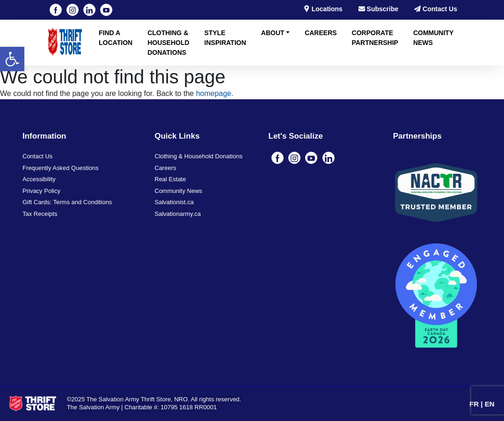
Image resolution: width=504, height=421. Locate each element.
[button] (12, 59)
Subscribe (379, 9)
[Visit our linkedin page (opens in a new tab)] (89, 10)
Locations (323, 9)
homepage (214, 93)
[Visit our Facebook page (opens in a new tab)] (56, 10)
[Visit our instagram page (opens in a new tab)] (73, 10)
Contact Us (436, 9)
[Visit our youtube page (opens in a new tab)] (106, 10)
